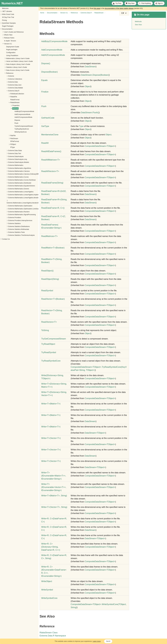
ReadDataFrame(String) (52, 183)
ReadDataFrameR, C (53, 208)
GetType (45, 126)
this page (97, 8)
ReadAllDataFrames (51, 151)
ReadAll (45, 143)
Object (88, 86)
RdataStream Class (49, 633)
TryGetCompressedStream (13, 126)
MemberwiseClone (50, 135)
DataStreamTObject (95, 433)
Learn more (97, 641)
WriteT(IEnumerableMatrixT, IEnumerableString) (54, 476)
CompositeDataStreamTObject (100, 146)
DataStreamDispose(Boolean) (95, 75)
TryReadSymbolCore (11, 129)
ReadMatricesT (49, 236)
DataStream (90, 67)
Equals (44, 80)
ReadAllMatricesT (51, 160)
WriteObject (47, 581)
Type (81, 126)
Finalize (45, 92)
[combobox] (124, 13)
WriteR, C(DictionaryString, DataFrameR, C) (51, 547)
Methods (5, 108)
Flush (6, 123)
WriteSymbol (47, 590)
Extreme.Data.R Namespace (53, 636)
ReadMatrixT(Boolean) (53, 248)
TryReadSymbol (49, 352)
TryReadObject (48, 344)
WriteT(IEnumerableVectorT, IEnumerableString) (54, 487)
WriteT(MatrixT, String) (54, 496)
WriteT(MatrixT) (51, 404)
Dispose (7, 120)
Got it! (108, 641)
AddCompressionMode (12, 114)
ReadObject (47, 271)
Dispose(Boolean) (49, 72)
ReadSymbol (47, 291)
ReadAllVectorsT (50, 171)
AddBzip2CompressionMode (14, 111)
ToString (45, 330)
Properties (5, 105)
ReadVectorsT (49, 322)
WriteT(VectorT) (51, 438)
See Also (138, 25)
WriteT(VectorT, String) (54, 507)
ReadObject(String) (50, 279)
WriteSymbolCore (10, 132)
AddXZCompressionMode (13, 117)
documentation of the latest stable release (119, 8)
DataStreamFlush (90, 113)
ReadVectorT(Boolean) (53, 299)
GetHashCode (48, 118)
